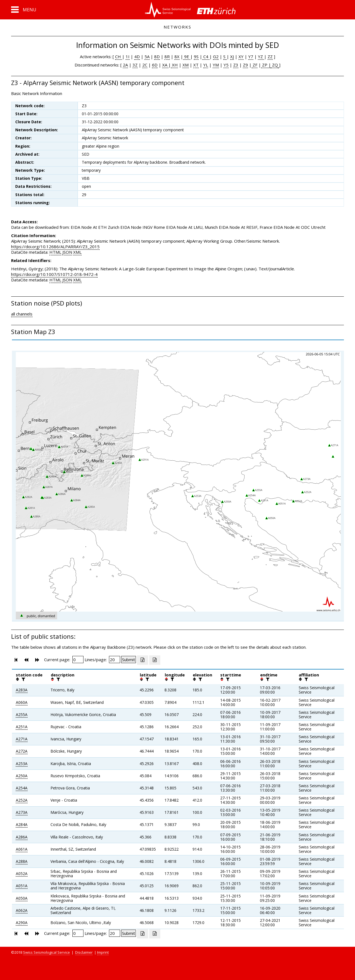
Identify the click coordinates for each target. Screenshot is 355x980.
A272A (22, 751)
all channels (22, 314)
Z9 (245, 65)
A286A (22, 837)
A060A (22, 702)
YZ (261, 57)
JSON (67, 252)
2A (125, 65)
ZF (254, 65)
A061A (22, 849)
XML (77, 252)
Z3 (236, 65)
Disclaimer (84, 952)
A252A (22, 800)
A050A (22, 898)
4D (137, 57)
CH (119, 57)
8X (177, 57)
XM (186, 65)
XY (241, 57)
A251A (22, 727)
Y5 (226, 65)
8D (157, 57)
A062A (22, 910)
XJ (232, 57)
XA (165, 65)
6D (155, 65)
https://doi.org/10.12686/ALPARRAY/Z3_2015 (55, 247)
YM (216, 65)
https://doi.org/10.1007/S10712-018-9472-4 (54, 274)
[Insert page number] (78, 660)
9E (187, 57)
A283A (22, 690)
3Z (135, 65)
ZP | (266, 65)
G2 (216, 57)
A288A (22, 861)
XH (174, 65)
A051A (22, 886)
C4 (206, 57)
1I (128, 57)
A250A (22, 776)
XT (196, 65)
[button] (24, 10)
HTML (55, 252)
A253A (22, 764)
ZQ (274, 65)
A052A (22, 873)
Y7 (251, 57)
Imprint (103, 952)
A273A (22, 812)
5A (147, 57)
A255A (22, 715)
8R (167, 57)
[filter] (23, 679)
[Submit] (129, 660)
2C (145, 65)
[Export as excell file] (143, 660)
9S (196, 57)
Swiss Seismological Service (46, 952)
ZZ (270, 57)
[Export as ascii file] (155, 660)
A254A (22, 788)
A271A (22, 739)
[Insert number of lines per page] (115, 660)
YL (206, 65)
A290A (22, 923)
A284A (22, 824)
